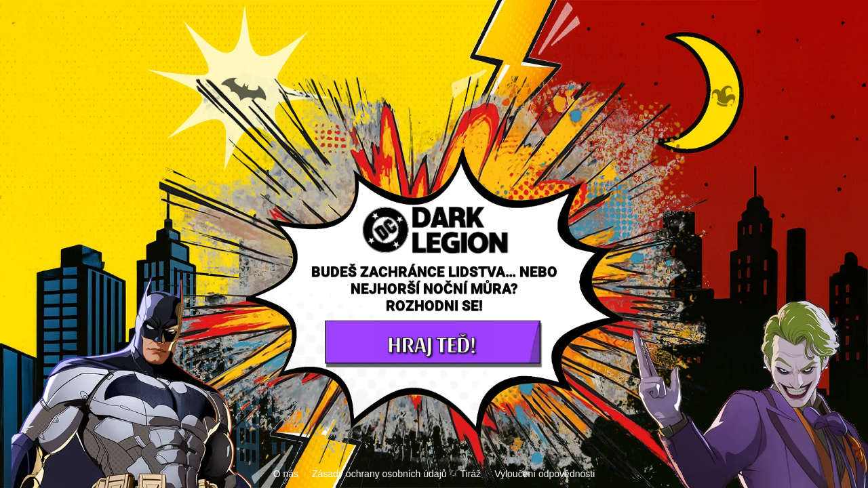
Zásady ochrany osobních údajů (379, 474)
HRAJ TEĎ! (431, 343)
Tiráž (471, 474)
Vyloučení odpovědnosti (545, 474)
